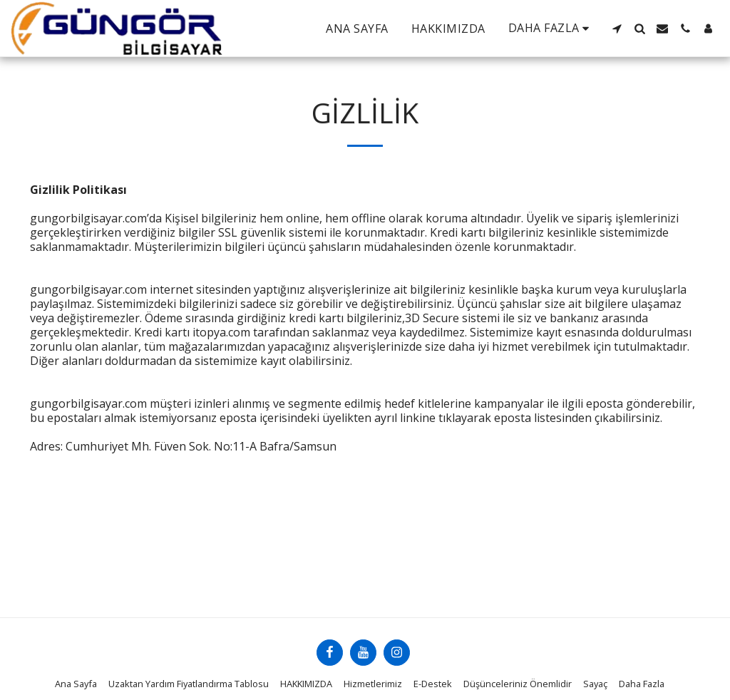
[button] (617, 29)
